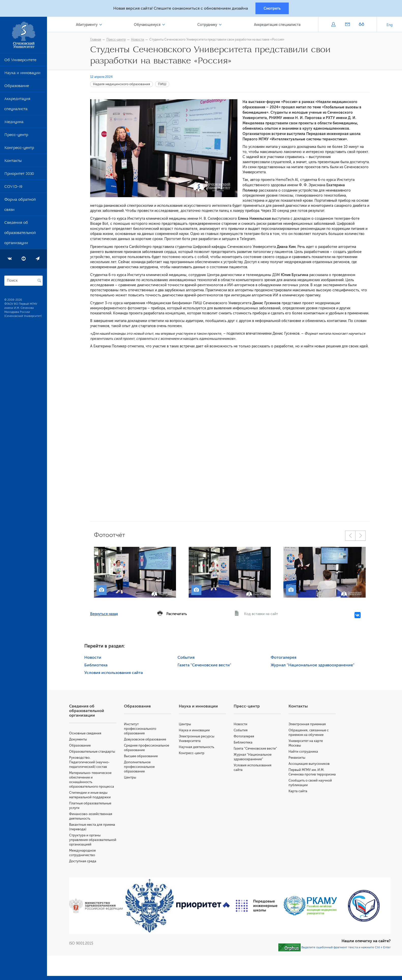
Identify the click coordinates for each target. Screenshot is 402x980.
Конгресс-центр (19, 149)
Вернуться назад (104, 614)
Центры (131, 778)
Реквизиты (297, 758)
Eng (390, 25)
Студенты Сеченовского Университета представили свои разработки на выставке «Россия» (217, 40)
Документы (79, 740)
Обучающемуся (148, 25)
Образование (17, 87)
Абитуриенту (87, 25)
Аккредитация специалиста (17, 105)
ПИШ (163, 84)
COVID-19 (13, 188)
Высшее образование (142, 756)
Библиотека (96, 665)
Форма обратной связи (20, 206)
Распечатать (177, 614)
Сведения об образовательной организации (20, 234)
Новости (138, 40)
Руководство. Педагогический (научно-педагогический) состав (90, 762)
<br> (230, 430)
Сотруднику (207, 25)
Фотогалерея (284, 658)
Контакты (13, 162)
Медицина (14, 123)
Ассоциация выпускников (309, 764)
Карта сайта (298, 796)
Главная (96, 40)
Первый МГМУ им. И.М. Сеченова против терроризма (307, 775)
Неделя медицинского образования (122, 84)
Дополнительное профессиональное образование (140, 767)
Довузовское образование (146, 740)
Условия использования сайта (114, 673)
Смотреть (272, 8)
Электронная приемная (307, 724)
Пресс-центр (16, 136)
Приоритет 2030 (19, 175)
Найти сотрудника (303, 752)
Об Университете (20, 61)
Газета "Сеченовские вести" (205, 665)
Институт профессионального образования (141, 729)
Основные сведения (86, 733)
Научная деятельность (197, 747)
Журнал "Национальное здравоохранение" (313, 665)
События (187, 658)
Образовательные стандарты (93, 752)
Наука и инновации (22, 74)
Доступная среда (83, 866)
